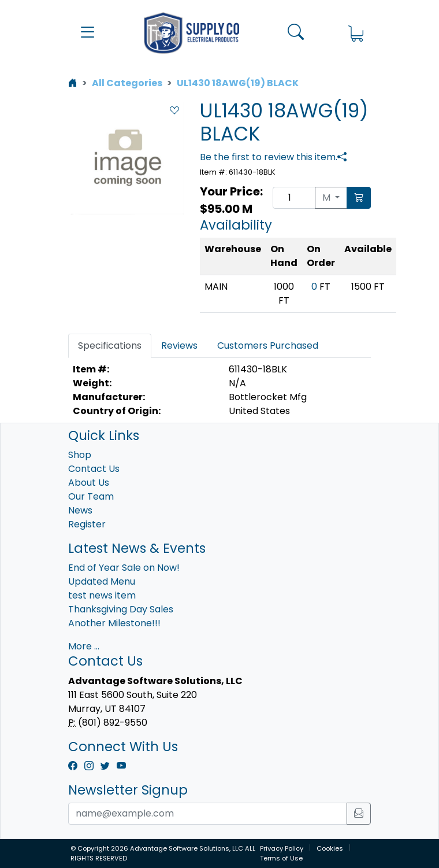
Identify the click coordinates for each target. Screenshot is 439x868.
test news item (102, 595)
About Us (89, 483)
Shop (80, 455)
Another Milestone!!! (114, 623)
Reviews (179, 346)
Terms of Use (281, 858)
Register (87, 524)
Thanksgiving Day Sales (121, 609)
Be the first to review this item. (269, 157)
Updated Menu (102, 581)
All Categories (127, 83)
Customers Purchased (268, 346)
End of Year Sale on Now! (124, 568)
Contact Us (94, 469)
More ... (84, 646)
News (80, 510)
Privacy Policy (282, 848)
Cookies (330, 848)
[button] (88, 33)
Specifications (110, 346)
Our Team (91, 496)
